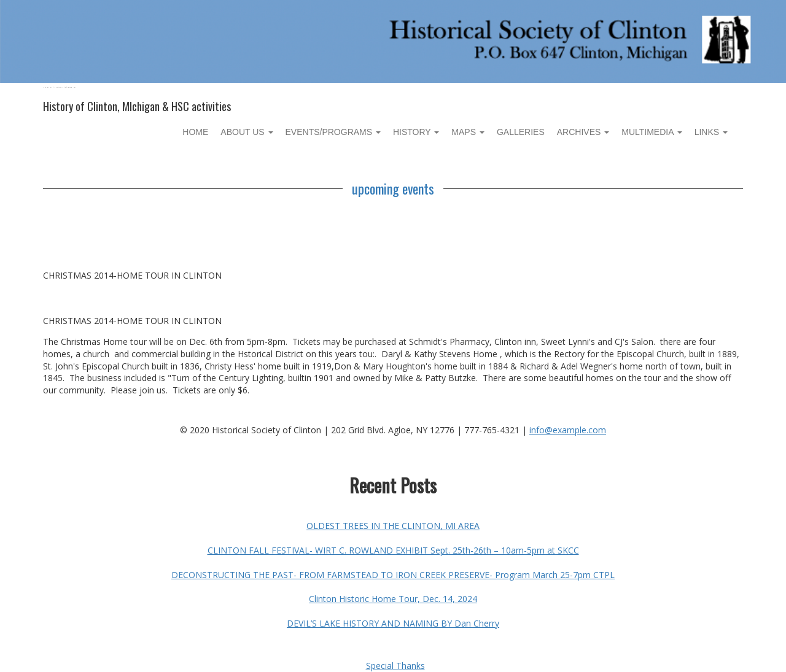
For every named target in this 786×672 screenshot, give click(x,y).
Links (711, 132)
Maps (468, 132)
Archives (583, 132)
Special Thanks (395, 666)
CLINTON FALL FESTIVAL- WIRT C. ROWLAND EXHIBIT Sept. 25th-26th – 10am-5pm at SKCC (393, 550)
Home (195, 132)
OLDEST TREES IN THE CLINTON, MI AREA (393, 526)
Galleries (521, 132)
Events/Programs (333, 132)
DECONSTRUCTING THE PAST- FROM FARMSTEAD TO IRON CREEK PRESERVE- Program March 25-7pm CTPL (393, 575)
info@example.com (568, 430)
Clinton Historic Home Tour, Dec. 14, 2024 (393, 599)
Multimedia (652, 132)
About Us (247, 132)
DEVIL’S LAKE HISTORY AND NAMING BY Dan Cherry (393, 623)
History (416, 132)
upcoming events (393, 188)
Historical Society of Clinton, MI (60, 87)
